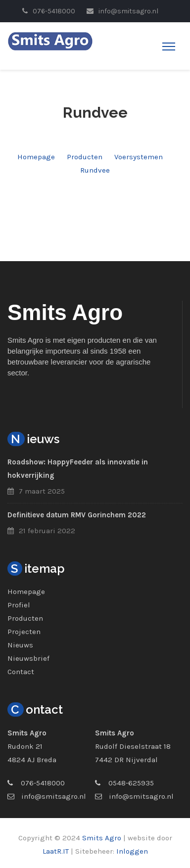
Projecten (24, 632)
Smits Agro (102, 838)
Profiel (19, 605)
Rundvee (95, 170)
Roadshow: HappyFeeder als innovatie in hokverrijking (78, 469)
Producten (85, 157)
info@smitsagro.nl (54, 796)
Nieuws (20, 645)
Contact (21, 672)
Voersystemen (139, 157)
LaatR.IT (56, 851)
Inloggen (132, 851)
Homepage (36, 157)
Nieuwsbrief (28, 658)
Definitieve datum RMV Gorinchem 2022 (77, 515)
